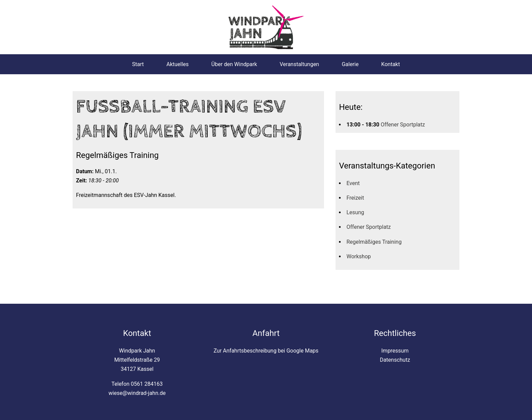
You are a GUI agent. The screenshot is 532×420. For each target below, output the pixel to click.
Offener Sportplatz (403, 125)
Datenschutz (395, 360)
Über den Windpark (234, 64)
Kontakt (391, 64)
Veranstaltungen (299, 64)
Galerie (350, 64)
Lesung (355, 212)
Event (353, 183)
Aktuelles (177, 64)
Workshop (359, 256)
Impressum (395, 351)
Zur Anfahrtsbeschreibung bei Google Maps (266, 351)
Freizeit (355, 198)
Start (138, 64)
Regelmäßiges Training (374, 242)
